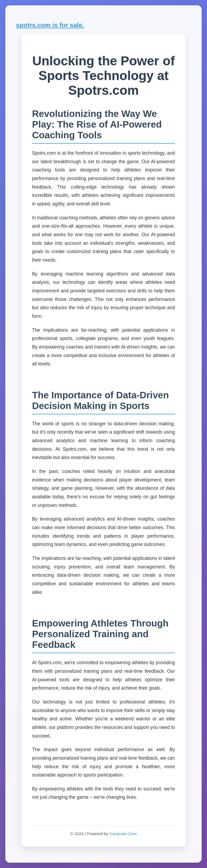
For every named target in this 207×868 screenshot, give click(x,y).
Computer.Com (123, 834)
